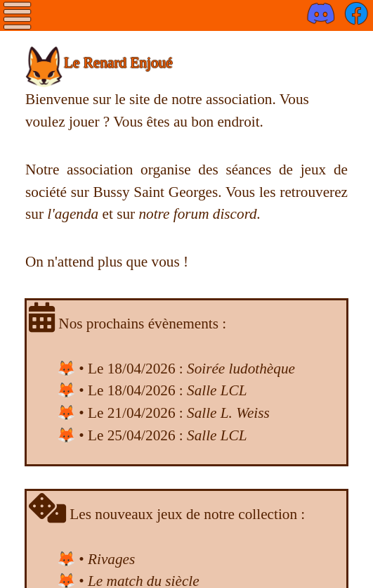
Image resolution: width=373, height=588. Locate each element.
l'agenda (73, 214)
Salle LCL (217, 390)
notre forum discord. (199, 214)
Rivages (111, 559)
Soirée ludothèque (241, 369)
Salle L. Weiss (228, 413)
